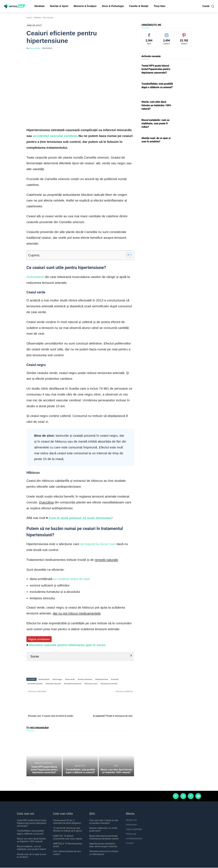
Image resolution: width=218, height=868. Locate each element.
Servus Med (35, 48)
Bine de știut (48, 18)
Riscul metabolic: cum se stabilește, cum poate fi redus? (155, 124)
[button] (208, 6)
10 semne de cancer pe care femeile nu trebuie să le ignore (67, 830)
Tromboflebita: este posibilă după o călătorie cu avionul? (80, 771)
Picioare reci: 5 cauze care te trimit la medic (51, 716)
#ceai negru (57, 679)
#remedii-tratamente (73, 684)
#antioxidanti (44, 679)
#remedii (115, 679)
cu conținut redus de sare (71, 579)
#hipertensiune (102, 679)
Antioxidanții (35, 277)
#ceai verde (70, 679)
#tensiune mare (91, 684)
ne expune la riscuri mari (98, 544)
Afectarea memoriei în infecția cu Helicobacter (104, 853)
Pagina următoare (39, 639)
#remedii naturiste (53, 684)
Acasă (29, 18)
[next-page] (33, 782)
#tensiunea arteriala (109, 684)
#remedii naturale (35, 684)
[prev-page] (28, 782)
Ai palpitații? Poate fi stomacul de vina (113, 716)
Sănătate (37, 18)
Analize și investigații (44, 763)
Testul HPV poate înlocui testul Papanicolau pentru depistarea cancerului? (44, 770)
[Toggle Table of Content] (127, 255)
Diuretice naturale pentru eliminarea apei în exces (67, 645)
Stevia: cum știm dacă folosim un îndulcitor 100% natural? (116, 771)
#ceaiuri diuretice (85, 679)
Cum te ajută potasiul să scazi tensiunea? (81, 518)
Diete (116, 766)
